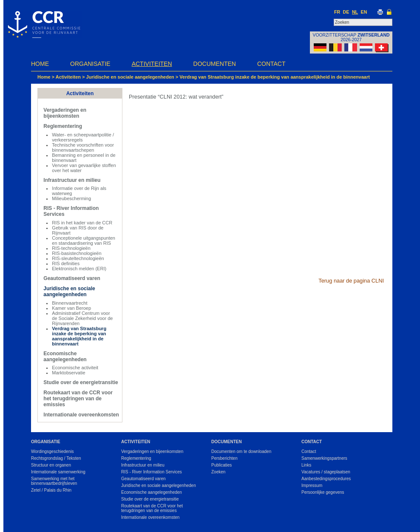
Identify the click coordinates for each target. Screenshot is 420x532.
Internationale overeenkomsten (81, 415)
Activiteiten (152, 64)
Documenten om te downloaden (241, 451)
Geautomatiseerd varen (72, 278)
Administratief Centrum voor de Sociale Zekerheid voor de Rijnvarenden (82, 318)
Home (40, 64)
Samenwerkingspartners (324, 458)
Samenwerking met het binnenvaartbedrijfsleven (54, 481)
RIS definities (66, 263)
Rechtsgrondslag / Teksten (56, 458)
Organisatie (90, 64)
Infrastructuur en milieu (72, 180)
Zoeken (218, 472)
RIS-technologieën (71, 248)
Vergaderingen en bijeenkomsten (65, 113)
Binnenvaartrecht (70, 303)
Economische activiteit (75, 368)
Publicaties (221, 465)
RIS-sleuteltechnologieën (78, 258)
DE (346, 12)
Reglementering (63, 126)
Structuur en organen (51, 465)
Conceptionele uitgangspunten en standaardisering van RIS (84, 241)
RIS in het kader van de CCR (82, 223)
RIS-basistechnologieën (77, 253)
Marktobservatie (68, 373)
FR (337, 12)
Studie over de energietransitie (81, 382)
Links (306, 465)
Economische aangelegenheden (65, 357)
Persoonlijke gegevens (323, 492)
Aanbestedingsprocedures (326, 479)
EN (364, 12)
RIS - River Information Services (152, 472)
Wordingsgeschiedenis (52, 451)
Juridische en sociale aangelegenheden (130, 77)
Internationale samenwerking (58, 472)
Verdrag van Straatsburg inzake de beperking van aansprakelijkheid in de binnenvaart (275, 77)
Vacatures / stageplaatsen (326, 472)
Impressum (312, 485)
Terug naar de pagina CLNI (351, 281)
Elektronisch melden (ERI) (79, 269)
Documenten (215, 64)
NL (355, 12)
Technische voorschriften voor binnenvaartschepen (83, 147)
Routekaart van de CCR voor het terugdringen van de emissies (78, 399)
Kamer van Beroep (71, 308)
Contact (271, 64)
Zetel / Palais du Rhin (51, 490)
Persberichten (224, 458)
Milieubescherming (71, 198)
